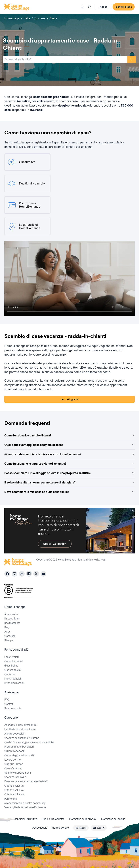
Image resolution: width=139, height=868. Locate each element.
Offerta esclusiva (14, 786)
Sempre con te (13, 708)
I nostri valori (11, 657)
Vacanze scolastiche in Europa (22, 738)
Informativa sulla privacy (82, 819)
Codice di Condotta (53, 819)
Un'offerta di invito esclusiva (20, 729)
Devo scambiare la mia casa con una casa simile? (69, 492)
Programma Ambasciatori (19, 747)
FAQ (7, 700)
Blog (7, 627)
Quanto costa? (13, 670)
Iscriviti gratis (124, 7)
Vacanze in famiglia (15, 777)
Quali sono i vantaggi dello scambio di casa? (69, 445)
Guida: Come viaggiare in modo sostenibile (29, 742)
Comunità (10, 636)
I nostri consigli (13, 679)
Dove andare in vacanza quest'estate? (26, 781)
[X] (36, 574)
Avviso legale (40, 828)
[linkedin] (29, 574)
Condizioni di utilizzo (25, 819)
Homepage (12, 18)
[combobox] (65, 59)
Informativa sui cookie (113, 819)
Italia (27, 18)
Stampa (9, 640)
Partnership (11, 799)
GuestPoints (11, 666)
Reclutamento (12, 623)
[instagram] (14, 574)
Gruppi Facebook (14, 751)
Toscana (40, 18)
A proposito (11, 614)
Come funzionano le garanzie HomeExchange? (69, 464)
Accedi (104, 7)
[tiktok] (22, 574)
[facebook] (7, 574)
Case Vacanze (13, 768)
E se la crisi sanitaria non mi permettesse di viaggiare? (69, 482)
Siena (53, 18)
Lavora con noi (13, 760)
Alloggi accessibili (15, 734)
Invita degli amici (14, 683)
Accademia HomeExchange (20, 725)
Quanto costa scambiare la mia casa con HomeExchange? (69, 454)
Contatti (9, 704)
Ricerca (132, 59)
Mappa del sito (60, 828)
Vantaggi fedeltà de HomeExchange (25, 807)
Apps (7, 632)
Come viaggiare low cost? (19, 755)
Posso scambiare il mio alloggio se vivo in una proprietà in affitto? (69, 473)
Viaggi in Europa (14, 764)
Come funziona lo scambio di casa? (69, 435)
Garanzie (10, 674)
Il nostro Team (12, 619)
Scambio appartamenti (18, 773)
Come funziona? (14, 661)
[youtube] (43, 574)
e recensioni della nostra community (25, 803)
